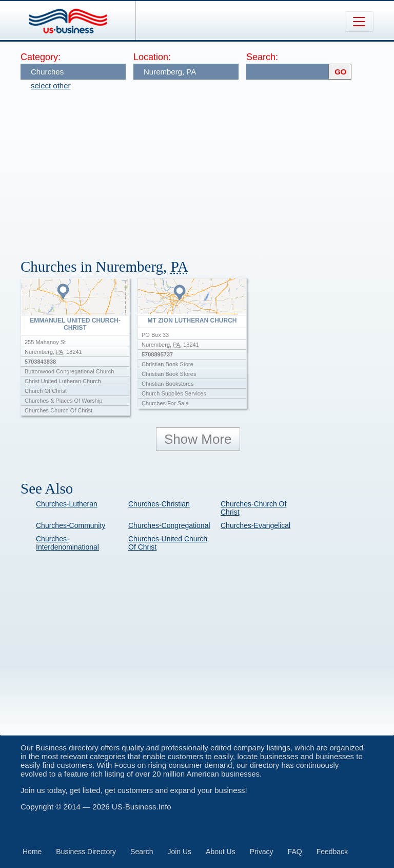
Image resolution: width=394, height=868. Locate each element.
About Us (221, 852)
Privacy (262, 852)
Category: (41, 57)
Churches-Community (71, 525)
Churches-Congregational (169, 525)
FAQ (295, 852)
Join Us (179, 852)
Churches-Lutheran (67, 504)
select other (51, 86)
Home (32, 852)
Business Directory (86, 852)
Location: (152, 57)
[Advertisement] (207, 169)
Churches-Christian (159, 504)
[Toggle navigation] (359, 22)
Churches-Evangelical (255, 525)
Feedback (332, 852)
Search (142, 852)
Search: (262, 57)
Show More (198, 439)
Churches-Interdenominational (67, 543)
